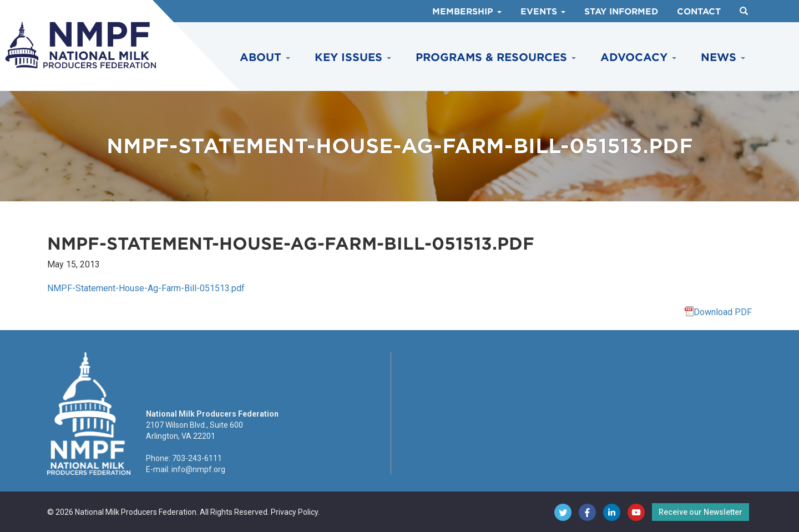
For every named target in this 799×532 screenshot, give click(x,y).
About (265, 57)
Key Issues (353, 57)
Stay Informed (621, 12)
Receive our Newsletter (701, 512)
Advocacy (638, 57)
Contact (699, 12)
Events (543, 12)
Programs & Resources (496, 57)
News (723, 57)
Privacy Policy (294, 512)
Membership (467, 12)
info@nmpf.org (198, 469)
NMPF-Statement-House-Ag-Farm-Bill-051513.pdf (146, 288)
